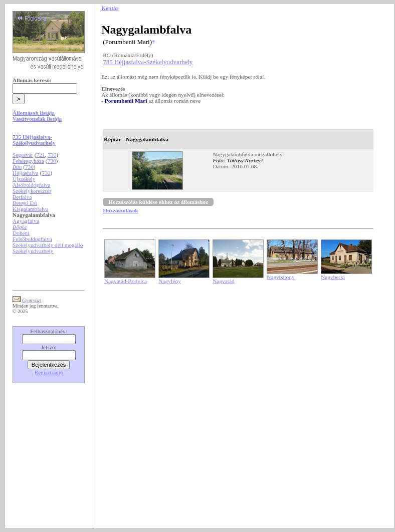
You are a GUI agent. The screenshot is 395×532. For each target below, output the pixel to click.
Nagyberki (333, 277)
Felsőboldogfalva (32, 239)
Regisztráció (49, 372)
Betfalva (22, 197)
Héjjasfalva (26, 173)
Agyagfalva (26, 221)
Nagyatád (223, 281)
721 (41, 155)
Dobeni (21, 233)
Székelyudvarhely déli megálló (48, 245)
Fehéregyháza (28, 161)
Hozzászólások (120, 210)
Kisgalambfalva (31, 209)
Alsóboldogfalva (32, 185)
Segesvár (23, 155)
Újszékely (24, 179)
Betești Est (25, 203)
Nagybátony (280, 277)
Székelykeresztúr (32, 191)
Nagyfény (170, 281)
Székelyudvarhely (33, 251)
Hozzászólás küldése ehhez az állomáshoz (158, 202)
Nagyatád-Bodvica (126, 281)
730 (52, 155)
